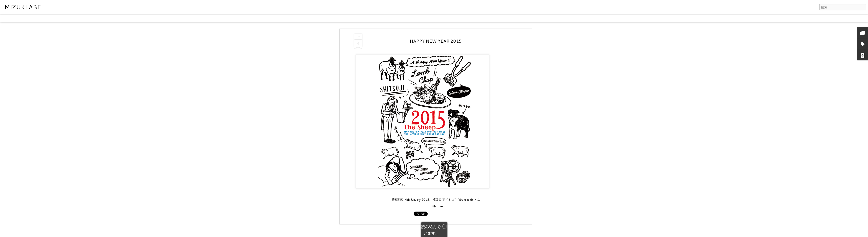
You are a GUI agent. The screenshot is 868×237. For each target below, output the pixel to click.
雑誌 (48, 18)
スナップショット (100, 18)
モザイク (61, 18)
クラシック (10, 18)
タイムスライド (127, 18)
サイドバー (77, 18)
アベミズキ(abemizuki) (458, 160)
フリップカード (31, 18)
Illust (441, 167)
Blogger (451, 234)
